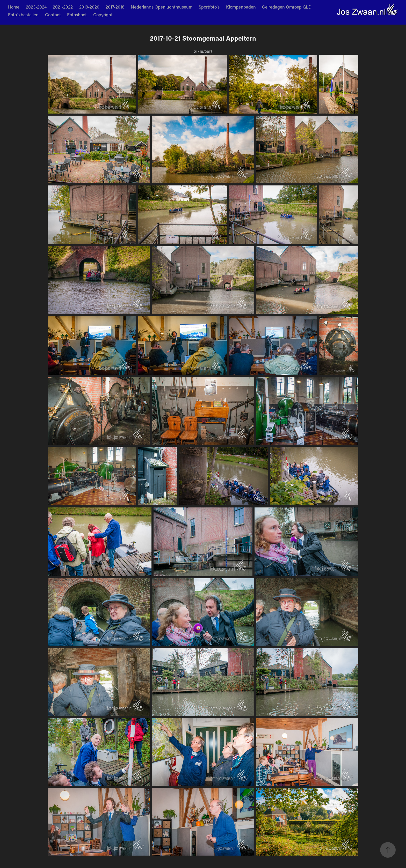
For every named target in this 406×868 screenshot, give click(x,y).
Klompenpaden (241, 7)
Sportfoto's (209, 7)
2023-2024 (36, 7)
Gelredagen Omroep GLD (287, 7)
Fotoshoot (77, 14)
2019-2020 (89, 7)
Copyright (103, 14)
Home (14, 7)
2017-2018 (115, 7)
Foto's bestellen (23, 14)
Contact (53, 14)
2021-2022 (63, 7)
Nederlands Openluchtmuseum (162, 7)
